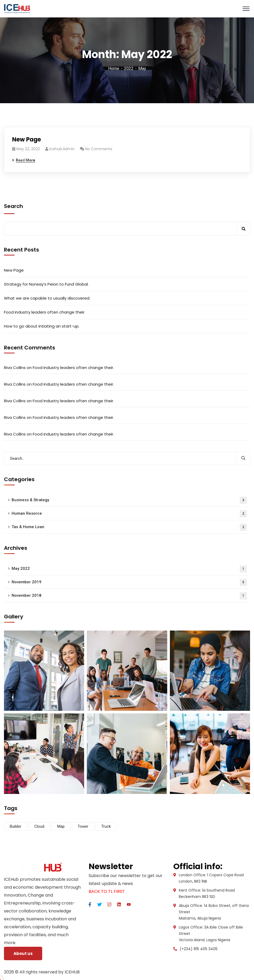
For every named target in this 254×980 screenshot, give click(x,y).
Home (114, 68)
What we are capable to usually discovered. (47, 298)
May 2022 (129, 569)
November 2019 (129, 582)
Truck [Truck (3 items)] (106, 826)
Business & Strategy (129, 500)
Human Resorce (129, 514)
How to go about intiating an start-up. (42, 326)
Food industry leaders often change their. (45, 312)
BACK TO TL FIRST (107, 891)
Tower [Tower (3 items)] (83, 826)
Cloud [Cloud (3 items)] (39, 826)
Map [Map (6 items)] (61, 826)
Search (13, 206)
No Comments (99, 149)
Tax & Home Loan (129, 527)
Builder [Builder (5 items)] (16, 826)
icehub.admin (62, 149)
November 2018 (129, 596)
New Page (27, 139)
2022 (129, 68)
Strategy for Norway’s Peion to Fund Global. (46, 284)
